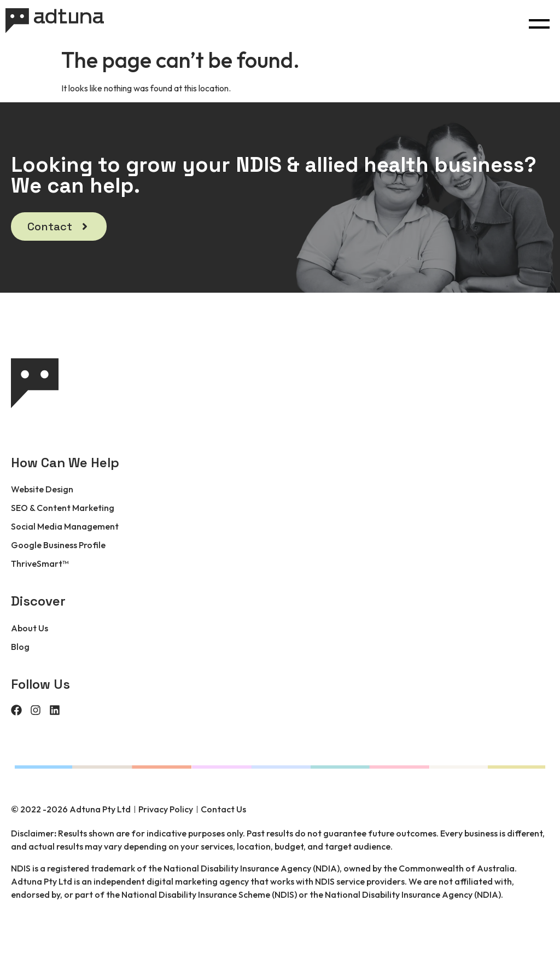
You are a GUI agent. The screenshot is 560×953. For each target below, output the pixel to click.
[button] (539, 21)
